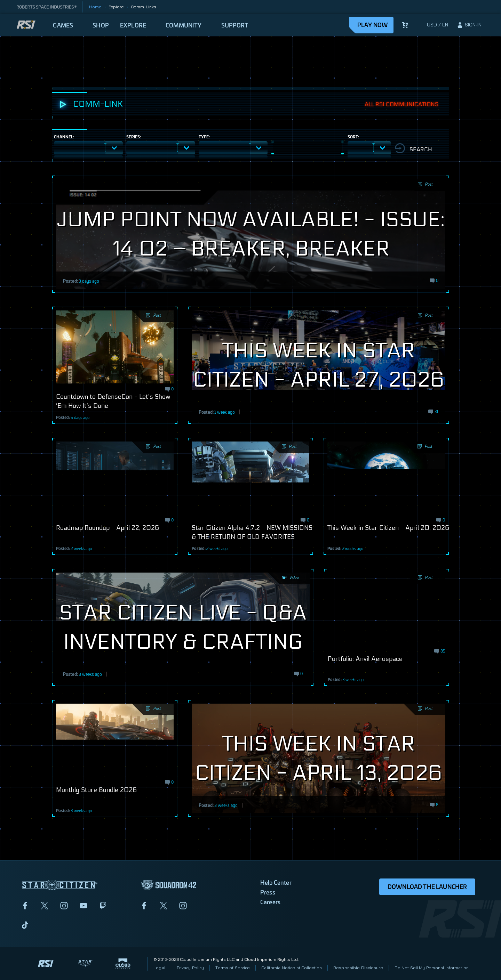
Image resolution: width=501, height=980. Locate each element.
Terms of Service (233, 968)
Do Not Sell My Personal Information (432, 968)
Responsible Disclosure (358, 968)
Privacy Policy (190, 968)
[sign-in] (469, 25)
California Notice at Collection (292, 968)
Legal (159, 968)
